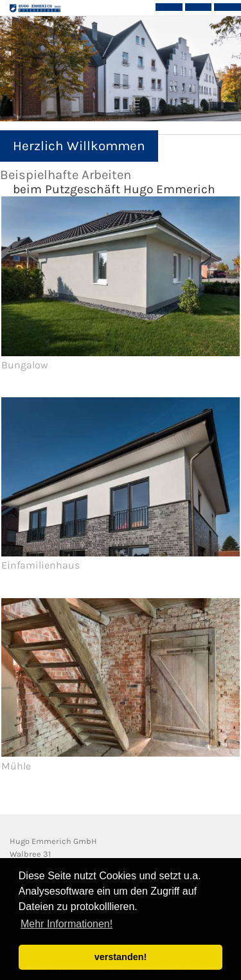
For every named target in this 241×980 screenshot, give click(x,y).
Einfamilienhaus (40, 565)
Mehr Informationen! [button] (67, 924)
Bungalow (25, 365)
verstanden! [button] (121, 957)
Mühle (16, 766)
